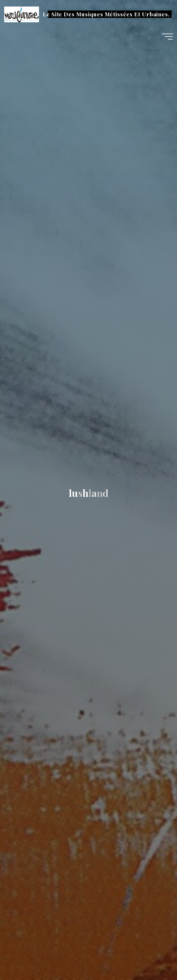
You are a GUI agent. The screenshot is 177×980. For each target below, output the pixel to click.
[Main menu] (167, 37)
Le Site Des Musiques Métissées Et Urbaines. (106, 14)
